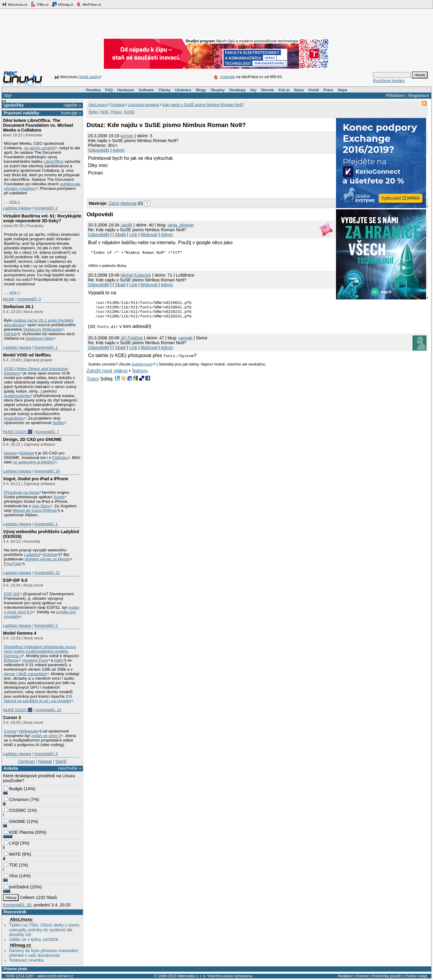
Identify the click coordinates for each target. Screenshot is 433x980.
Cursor (10, 731)
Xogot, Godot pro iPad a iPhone (36, 479)
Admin (119, 150)
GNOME (15, 821)
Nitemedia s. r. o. (192, 976)
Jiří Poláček (132, 342)
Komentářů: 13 (48, 710)
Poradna (93, 90)
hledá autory (89, 77)
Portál (313, 90)
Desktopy (237, 90)
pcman (127, 136)
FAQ (109, 90)
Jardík (126, 225)
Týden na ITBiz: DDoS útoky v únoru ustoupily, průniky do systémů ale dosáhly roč (44, 930)
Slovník (267, 90)
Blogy (201, 90)
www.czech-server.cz (55, 976)
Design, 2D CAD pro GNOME (32, 439)
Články (165, 90)
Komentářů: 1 (46, 347)
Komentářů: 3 (29, 299)
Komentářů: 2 (46, 208)
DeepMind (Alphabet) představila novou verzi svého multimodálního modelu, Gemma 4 (40, 651)
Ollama (12, 660)
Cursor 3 (12, 718)
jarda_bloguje (180, 225)
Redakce (345, 976)
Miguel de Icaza (27, 510)
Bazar (299, 90)
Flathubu (60, 458)
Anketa (11, 768)
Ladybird (32, 555)
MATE (12, 854)
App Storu (41, 506)
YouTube (14, 564)
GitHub (10, 334)
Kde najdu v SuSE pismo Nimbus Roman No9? (203, 105)
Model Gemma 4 (20, 633)
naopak (185, 342)
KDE (104, 112)
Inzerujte (228, 77)
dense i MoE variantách (25, 674)
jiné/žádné (17, 887)
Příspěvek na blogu (21, 492)
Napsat (45, 761)
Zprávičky (14, 105)
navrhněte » (70, 768)
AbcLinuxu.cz (15, 4)
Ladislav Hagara (17, 208)
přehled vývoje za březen (47, 559)
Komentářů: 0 (46, 625)
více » (15, 202)
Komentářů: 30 (17, 905)
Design (10, 453)
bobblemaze (142, 369)
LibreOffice (53, 161)
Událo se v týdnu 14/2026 (33, 939)
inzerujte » (71, 113)
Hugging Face (35, 660)
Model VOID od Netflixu (27, 355)
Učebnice (183, 90)
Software (146, 90)
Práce (328, 90)
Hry (253, 90)
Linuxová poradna (143, 105)
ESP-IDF (12, 594)
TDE (11, 865)
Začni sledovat (123, 203)
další (59, 660)
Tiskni (93, 383)
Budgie (13, 789)
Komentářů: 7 (47, 432)
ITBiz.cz (40, 4)
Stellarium (32, 329)
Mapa (342, 90)
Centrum (26, 761)
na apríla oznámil (39, 148)
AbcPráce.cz (89, 4)
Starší (61, 761)
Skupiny (218, 90)
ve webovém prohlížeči (34, 462)
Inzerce (362, 976)
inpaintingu (14, 418)
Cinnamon (17, 799)
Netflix (58, 423)
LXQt (12, 843)
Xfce (11, 876)
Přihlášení (395, 96)
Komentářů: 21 (47, 573)
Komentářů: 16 (47, 471)
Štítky (94, 112)
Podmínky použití (386, 976)
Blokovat (149, 235)
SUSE (129, 112)
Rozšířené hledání (389, 81)
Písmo (116, 112)
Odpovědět (98, 150)
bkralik (9, 299)
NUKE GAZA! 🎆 (18, 432)
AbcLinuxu (21, 919)
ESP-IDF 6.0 (15, 580)
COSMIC (15, 810)
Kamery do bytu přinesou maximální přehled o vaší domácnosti (44, 953)
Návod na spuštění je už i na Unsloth (37, 701)
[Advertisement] (157, 186)
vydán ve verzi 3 (46, 736)
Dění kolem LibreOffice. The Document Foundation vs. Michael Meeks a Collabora (38, 125)
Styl (8, 96)
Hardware (126, 90)
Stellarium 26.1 (18, 307)
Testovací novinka (26, 960)
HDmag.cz (62, 4)
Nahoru (140, 375)
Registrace (419, 96)
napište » (72, 105)
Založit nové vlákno (107, 375)
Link (133, 235)
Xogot (59, 497)
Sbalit (120, 235)
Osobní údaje (416, 976)
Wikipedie (53, 329)
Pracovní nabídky (21, 113)
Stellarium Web (39, 338)
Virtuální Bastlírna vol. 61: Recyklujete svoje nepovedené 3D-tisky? (42, 218)
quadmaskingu (17, 396)
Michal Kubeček (136, 276)
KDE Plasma (19, 832)
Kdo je (284, 90)
